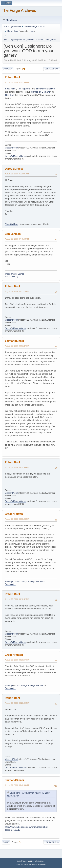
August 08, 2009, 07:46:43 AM (17, 239)
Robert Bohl (12, 77)
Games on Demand (41, 92)
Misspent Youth (11, 148)
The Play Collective (45, 89)
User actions (52, 69)
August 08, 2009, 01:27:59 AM (17, 82)
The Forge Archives (19, 10)
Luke (32, 31)
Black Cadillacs (11, 224)
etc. (14, 584)
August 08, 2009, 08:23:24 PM (17, 703)
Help (19, 861)
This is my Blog (11, 277)
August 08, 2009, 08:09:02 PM (17, 519)
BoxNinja (9, 582)
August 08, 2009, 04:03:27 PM (17, 346)
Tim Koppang (24, 89)
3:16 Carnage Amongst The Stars (30, 582)
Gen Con (10, 95)
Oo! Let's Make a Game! (16, 156)
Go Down (8, 69)
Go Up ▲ (41, 861)
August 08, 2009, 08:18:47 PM (17, 660)
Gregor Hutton (14, 514)
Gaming (8, 584)
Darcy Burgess (14, 169)
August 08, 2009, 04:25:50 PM (17, 467)
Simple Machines (39, 865)
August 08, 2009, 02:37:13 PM (17, 291)
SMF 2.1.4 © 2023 (24, 865)
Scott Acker (11, 89)
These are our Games (14, 274)
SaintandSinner (14, 341)
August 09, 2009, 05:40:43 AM (17, 785)
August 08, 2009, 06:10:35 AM (17, 174)
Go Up (6, 842)
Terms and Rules (29, 861)
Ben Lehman (13, 234)
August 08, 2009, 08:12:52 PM (17, 599)
